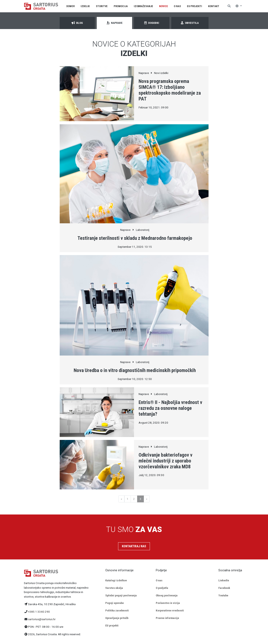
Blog (77, 23)
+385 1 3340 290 (39, 612)
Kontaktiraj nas (134, 546)
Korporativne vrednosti (170, 610)
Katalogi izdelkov (116, 580)
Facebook (224, 588)
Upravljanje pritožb (117, 618)
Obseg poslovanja (167, 595)
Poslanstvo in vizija (168, 603)
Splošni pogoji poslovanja (121, 595)
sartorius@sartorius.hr (42, 619)
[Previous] (121, 499)
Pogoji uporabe (115, 603)
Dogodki (152, 23)
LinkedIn (224, 580)
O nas (159, 580)
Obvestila (190, 23)
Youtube (223, 595)
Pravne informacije (167, 618)
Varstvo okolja (114, 588)
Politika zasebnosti (117, 610)
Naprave (115, 23)
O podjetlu (162, 588)
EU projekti (112, 625)
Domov (71, 6)
